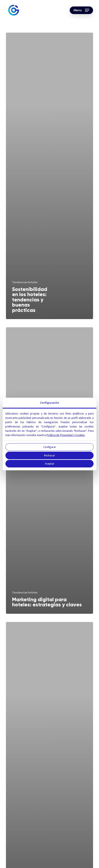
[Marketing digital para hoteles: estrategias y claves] (49, 471)
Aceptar (50, 464)
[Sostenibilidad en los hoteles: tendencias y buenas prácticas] (49, 176)
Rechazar (49, 455)
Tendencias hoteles (25, 282)
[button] (81, 10)
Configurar (50, 447)
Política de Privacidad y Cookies (66, 435)
